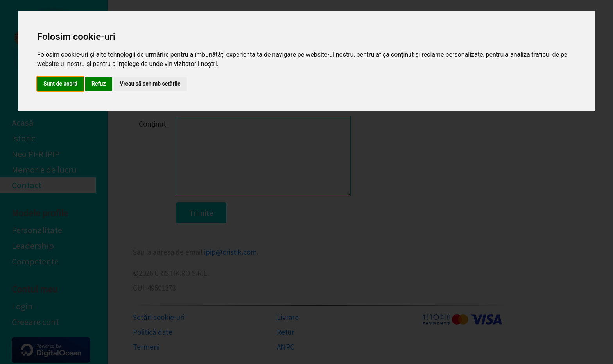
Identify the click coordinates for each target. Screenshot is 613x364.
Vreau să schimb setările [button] (150, 84)
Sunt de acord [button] (60, 84)
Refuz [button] (99, 84)
